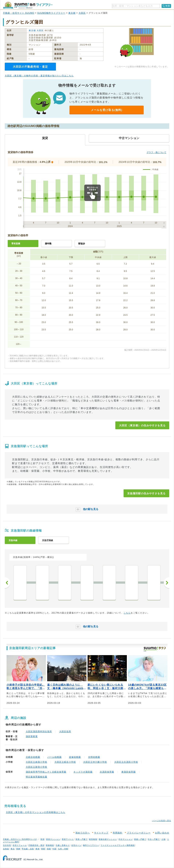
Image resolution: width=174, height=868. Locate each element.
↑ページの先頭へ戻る (161, 821)
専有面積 (16, 244)
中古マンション (125, 839)
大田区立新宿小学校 (36, 767)
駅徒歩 (82, 244)
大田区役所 (65, 731)
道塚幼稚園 (75, 757)
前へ (7, 583)
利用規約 (118, 833)
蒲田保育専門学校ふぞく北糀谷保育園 (46, 772)
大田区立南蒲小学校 (36, 762)
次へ (167, 583)
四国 (49, 849)
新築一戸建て (140, 839)
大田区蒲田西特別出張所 (39, 731)
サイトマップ (101, 833)
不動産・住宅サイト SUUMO (19, 13)
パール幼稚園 (54, 757)
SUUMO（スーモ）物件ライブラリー (28, 5)
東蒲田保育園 (128, 772)
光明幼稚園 (94, 757)
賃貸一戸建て (82, 839)
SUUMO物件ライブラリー (51, 13)
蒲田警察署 (32, 736)
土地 (163, 839)
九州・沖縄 (63, 849)
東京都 (72, 13)
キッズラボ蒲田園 (83, 772)
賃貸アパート (68, 839)
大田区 (82, 13)
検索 (168, 6)
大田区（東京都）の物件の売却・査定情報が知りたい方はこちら (39, 76)
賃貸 (42, 839)
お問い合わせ (162, 833)
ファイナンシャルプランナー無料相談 (118, 845)
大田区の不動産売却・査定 (30, 67)
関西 (43, 849)
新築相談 (50, 845)
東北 (13, 849)
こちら (127, 613)
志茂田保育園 (107, 772)
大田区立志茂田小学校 (126, 762)
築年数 (48, 244)
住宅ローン (76, 845)
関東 (18, 849)
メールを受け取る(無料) (107, 110)
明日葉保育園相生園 (36, 777)
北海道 (6, 849)
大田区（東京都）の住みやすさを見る (142, 425)
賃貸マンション (53, 839)
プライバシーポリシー (139, 833)
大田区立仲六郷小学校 (95, 762)
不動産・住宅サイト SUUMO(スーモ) (20, 839)
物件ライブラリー (91, 845)
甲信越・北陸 (28, 849)
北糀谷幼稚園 (33, 757)
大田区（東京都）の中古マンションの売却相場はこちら (36, 812)
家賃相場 (93, 839)
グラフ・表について (156, 152)
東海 (37, 849)
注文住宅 (7, 845)
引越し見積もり (63, 845)
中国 (54, 849)
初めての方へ (83, 833)
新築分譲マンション (108, 839)
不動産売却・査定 (36, 845)
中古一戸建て (154, 839)
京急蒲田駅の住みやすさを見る (146, 493)
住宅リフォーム (20, 845)
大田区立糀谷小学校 (65, 762)
